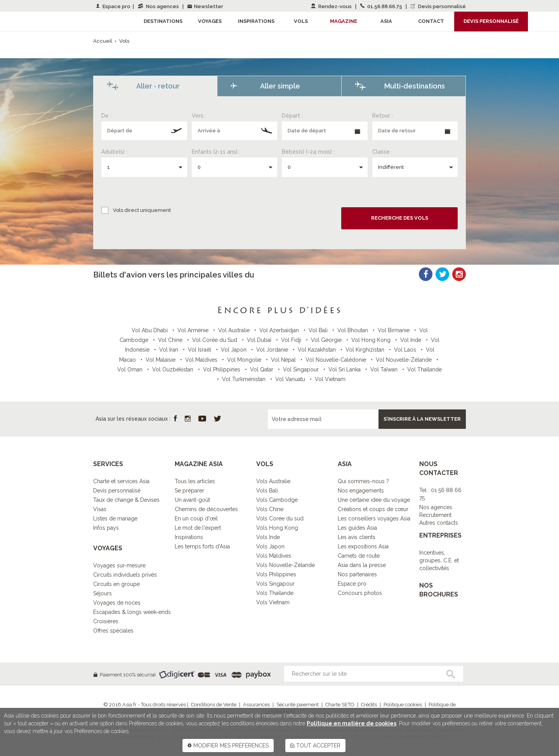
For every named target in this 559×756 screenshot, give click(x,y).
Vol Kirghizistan (366, 350)
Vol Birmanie (394, 330)
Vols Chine (270, 509)
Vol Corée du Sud (215, 340)
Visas (100, 509)
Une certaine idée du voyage (374, 500)
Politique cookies (403, 705)
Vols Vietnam (273, 602)
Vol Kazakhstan (318, 350)
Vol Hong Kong (372, 340)
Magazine (344, 21)
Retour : (383, 116)
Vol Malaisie (161, 360)
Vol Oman (131, 369)
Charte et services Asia (121, 481)
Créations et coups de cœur (373, 509)
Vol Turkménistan (245, 379)
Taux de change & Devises (126, 500)
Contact (431, 21)
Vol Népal (284, 360)
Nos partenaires (357, 574)
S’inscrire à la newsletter (422, 419)
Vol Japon (234, 350)
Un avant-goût (192, 500)
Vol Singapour (302, 369)
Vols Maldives (274, 556)
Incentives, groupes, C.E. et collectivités (439, 560)
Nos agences (159, 6)
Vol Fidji (292, 340)
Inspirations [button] (256, 21)
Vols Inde (268, 537)
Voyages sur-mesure (119, 565)
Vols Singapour (275, 584)
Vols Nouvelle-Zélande (286, 565)
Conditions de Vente (214, 705)
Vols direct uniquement (142, 210)
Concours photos (360, 593)
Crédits (369, 705)
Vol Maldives (202, 360)
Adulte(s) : (114, 152)
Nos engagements (361, 491)
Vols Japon (270, 546)
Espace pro (113, 6)
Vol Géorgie (327, 340)
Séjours (102, 593)
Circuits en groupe (116, 584)
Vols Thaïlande (275, 593)
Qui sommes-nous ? (363, 481)
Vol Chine (171, 340)
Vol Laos (406, 350)
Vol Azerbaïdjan (280, 330)
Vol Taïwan (385, 369)
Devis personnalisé (438, 6)
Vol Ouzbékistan (174, 369)
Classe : (382, 152)
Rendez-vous (332, 6)
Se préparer (189, 491)
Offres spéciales (113, 631)
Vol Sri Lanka (345, 369)
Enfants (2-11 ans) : (216, 152)
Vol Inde (411, 340)
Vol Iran (169, 350)
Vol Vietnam (330, 379)
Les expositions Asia (363, 546)
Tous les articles (195, 481)
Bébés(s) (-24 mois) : (308, 152)
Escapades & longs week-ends (132, 612)
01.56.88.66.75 (382, 6)
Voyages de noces (117, 603)
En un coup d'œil (196, 518)
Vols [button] (301, 21)
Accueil (103, 41)
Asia (386, 21)
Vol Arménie (194, 330)
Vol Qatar (262, 369)
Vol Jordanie (273, 350)
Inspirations (189, 537)
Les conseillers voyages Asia (374, 518)
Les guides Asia (357, 528)
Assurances (256, 705)
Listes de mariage (115, 518)
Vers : (199, 116)
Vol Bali (319, 330)
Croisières (106, 621)
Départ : (292, 116)
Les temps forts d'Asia (202, 546)
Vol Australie (235, 330)
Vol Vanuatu (291, 379)
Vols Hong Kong (277, 528)
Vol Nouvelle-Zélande (404, 360)
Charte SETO (340, 705)
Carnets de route (359, 556)
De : (106, 116)
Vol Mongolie (245, 360)
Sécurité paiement (298, 705)
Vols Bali (267, 491)
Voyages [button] (210, 21)
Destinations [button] (163, 21)
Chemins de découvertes (206, 509)
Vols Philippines (276, 574)
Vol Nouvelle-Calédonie (337, 360)
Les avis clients (357, 537)
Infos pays (106, 528)
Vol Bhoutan (353, 330)
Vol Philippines (222, 369)
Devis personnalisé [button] (491, 21)
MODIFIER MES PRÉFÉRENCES (228, 746)
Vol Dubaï (260, 340)
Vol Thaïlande (424, 369)
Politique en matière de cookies (352, 723)
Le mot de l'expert (198, 528)
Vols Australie (273, 481)
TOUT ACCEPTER (315, 746)
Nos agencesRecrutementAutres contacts (439, 515)
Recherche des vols (400, 218)
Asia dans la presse (362, 565)
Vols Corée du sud (280, 518)
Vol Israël (200, 350)
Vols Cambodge (277, 500)
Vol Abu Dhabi (150, 330)
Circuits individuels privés (125, 575)
